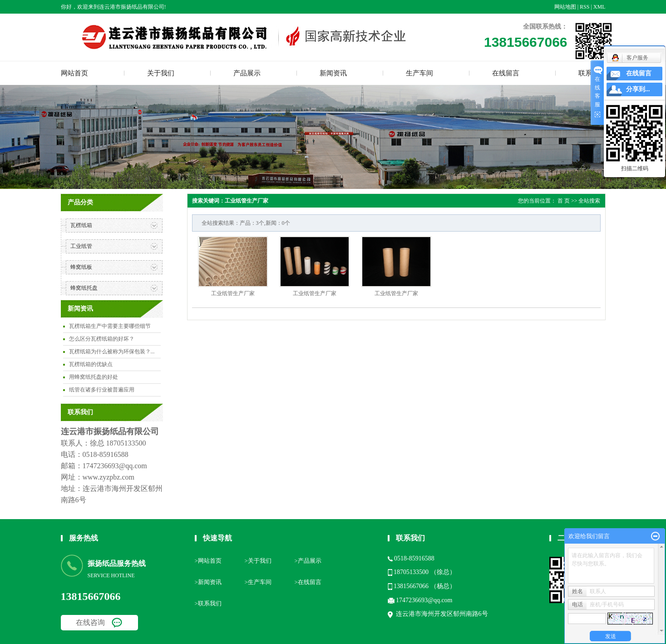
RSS (585, 7)
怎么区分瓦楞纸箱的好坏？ (102, 339)
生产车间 (419, 73)
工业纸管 (81, 246)
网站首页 (74, 73)
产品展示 (247, 73)
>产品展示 (308, 561)
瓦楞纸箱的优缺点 (91, 364)
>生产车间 (258, 582)
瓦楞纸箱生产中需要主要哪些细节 (110, 326)
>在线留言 (308, 582)
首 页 (564, 201)
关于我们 (161, 73)
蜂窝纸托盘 (84, 288)
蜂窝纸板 (81, 267)
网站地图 (565, 7)
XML (599, 7)
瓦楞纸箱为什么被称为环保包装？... (112, 352)
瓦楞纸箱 (81, 225)
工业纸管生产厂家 (233, 293)
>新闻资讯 (208, 582)
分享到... (638, 89)
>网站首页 (208, 561)
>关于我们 (258, 561)
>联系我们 (208, 603)
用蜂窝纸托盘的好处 (94, 377)
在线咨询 (90, 622)
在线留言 (506, 73)
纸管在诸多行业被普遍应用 (102, 390)
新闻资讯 (333, 73)
